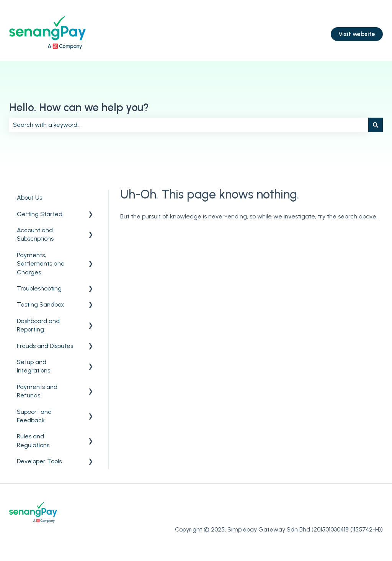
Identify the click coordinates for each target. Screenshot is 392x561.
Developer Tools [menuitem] (39, 461)
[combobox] (189, 125)
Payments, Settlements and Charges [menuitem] (41, 264)
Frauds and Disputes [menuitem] (45, 346)
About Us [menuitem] (29, 198)
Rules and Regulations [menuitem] (33, 440)
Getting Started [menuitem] (40, 214)
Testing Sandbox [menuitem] (41, 304)
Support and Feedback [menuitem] (34, 416)
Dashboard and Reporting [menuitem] (38, 325)
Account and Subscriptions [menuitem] (35, 234)
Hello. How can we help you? (79, 107)
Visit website (357, 34)
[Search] (376, 125)
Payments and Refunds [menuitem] (37, 391)
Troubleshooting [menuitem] (39, 288)
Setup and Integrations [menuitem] (33, 366)
